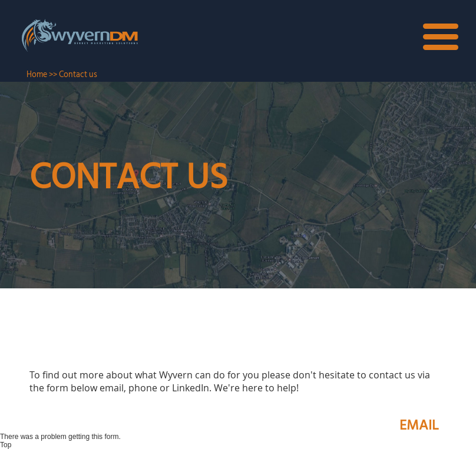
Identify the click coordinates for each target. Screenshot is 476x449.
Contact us (78, 75)
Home (37, 75)
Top (6, 445)
